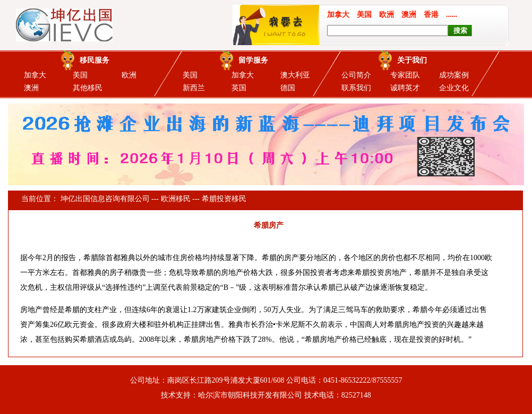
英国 (239, 88)
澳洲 (31, 88)
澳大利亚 (295, 75)
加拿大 (35, 75)
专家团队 (405, 75)
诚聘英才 (405, 88)
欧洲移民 (176, 199)
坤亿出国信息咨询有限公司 (105, 199)
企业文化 (454, 88)
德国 (288, 88)
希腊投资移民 (224, 199)
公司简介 (356, 75)
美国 (80, 75)
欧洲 (129, 75)
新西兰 (194, 88)
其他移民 (88, 88)
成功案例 (454, 75)
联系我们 (356, 88)
